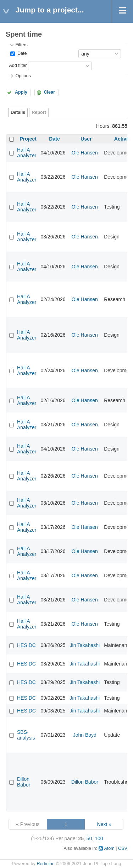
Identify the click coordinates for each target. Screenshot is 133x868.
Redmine (45, 864)
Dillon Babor (24, 782)
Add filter (18, 65)
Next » (104, 824)
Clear (49, 92)
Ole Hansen (85, 153)
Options (23, 76)
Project (28, 139)
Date (21, 53)
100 (99, 838)
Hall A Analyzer (27, 153)
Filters (21, 45)
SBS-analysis (26, 735)
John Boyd (85, 735)
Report (39, 112)
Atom (109, 848)
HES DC (26, 645)
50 (89, 838)
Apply (21, 92)
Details (18, 112)
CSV (123, 848)
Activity (123, 139)
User (86, 139)
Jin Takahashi (85, 645)
